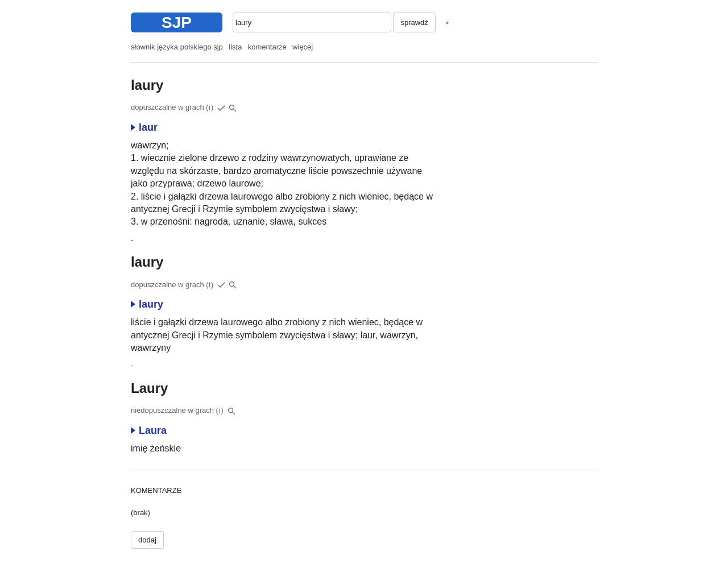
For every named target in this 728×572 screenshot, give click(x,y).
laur (144, 127)
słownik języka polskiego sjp (177, 47)
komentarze (267, 47)
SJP (177, 22)
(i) (210, 107)
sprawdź (414, 22)
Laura (149, 430)
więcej (303, 47)
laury (147, 304)
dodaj (147, 540)
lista (235, 47)
